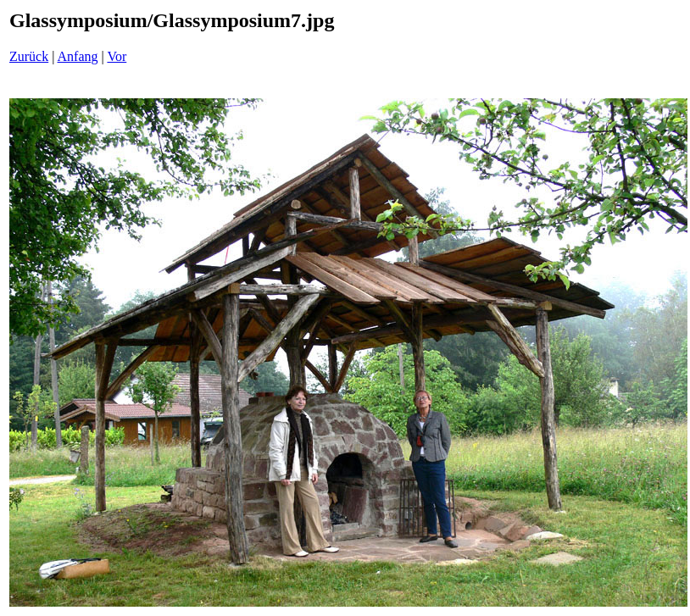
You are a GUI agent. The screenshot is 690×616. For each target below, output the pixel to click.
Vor (117, 56)
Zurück (29, 56)
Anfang (78, 56)
